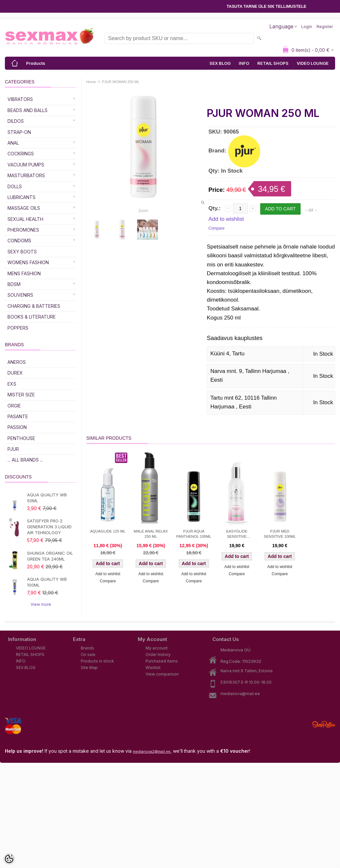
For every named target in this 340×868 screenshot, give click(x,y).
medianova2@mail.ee (152, 751)
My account (157, 648)
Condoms (19, 241)
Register (325, 27)
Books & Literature (32, 317)
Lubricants (21, 197)
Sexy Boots (22, 252)
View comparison (162, 674)
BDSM (14, 284)
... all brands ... (25, 460)
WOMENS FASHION (28, 262)
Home (91, 82)
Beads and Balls (28, 110)
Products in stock (97, 661)
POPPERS (18, 328)
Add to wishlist (226, 219)
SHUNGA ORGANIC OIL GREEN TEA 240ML (50, 556)
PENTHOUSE (21, 438)
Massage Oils (24, 208)
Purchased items (162, 661)
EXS (12, 384)
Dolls (15, 186)
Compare (216, 228)
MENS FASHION (24, 273)
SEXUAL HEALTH (25, 219)
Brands (87, 648)
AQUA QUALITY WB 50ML (47, 498)
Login (307, 27)
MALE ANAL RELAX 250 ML (151, 534)
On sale (88, 655)
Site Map (89, 668)
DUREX (15, 373)
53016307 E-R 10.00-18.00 (246, 682)
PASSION (17, 427)
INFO (244, 63)
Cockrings (21, 154)
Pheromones (23, 230)
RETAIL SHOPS (273, 63)
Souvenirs (20, 295)
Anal (13, 143)
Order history (158, 655)
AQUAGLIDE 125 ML (108, 531)
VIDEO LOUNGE (313, 63)
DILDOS (16, 121)
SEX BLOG (220, 63)
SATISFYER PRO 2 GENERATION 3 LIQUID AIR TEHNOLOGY (49, 527)
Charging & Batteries (34, 306)
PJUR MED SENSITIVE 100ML (280, 534)
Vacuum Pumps (26, 165)
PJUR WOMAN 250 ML (121, 82)
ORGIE (14, 406)
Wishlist (153, 668)
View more (41, 604)
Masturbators (26, 175)
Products (36, 63)
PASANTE (18, 416)
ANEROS (17, 362)
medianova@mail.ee (240, 694)
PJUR (13, 449)
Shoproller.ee (324, 724)
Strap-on (19, 132)
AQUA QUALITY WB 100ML (47, 582)
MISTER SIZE (21, 395)
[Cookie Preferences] (9, 859)
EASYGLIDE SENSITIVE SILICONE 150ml (237, 534)
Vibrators (20, 99)
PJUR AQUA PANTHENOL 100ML (194, 534)
